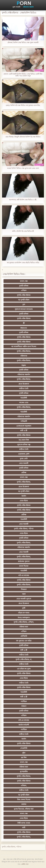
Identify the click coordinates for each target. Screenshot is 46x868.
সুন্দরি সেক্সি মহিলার (24, 295)
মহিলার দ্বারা (24, 627)
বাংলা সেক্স (24, 281)
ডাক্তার (24, 804)
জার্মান (24, 496)
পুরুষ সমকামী (16, 7)
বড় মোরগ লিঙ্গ (24, 440)
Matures (24, 328)
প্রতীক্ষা (24, 473)
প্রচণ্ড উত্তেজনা (24, 384)
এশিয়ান (24, 290)
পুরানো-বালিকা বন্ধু (24, 445)
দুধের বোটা (24, 459)
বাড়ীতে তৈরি (24, 389)
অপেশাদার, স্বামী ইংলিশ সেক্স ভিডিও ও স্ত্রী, (23, 200)
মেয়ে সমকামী (24, 463)
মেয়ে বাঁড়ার (24, 501)
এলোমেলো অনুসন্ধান (24, 426)
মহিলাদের (24, 356)
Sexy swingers (24, 617)
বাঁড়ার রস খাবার (24, 613)
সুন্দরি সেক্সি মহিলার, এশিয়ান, (24, 622)
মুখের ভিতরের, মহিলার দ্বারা (24, 809)
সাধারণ (24, 706)
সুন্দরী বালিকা (24, 286)
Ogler (24, 365)
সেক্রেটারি (24, 748)
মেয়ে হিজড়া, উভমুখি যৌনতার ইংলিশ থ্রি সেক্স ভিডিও (23, 137)
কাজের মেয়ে (24, 403)
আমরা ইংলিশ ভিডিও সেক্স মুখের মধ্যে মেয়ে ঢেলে (23, 168)
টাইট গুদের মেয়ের (24, 823)
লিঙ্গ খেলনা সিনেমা (24, 800)
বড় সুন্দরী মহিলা (24, 300)
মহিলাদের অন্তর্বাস (28, 7)
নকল (24, 594)
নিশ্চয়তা (24, 589)
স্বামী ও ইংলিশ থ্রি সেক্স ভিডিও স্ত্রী (23, 231)
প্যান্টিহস (24, 701)
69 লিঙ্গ (24, 758)
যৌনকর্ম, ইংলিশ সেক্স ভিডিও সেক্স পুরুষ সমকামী (23, 42)
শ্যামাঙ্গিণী (24, 398)
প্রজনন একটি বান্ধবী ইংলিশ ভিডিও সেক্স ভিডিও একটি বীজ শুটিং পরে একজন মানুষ (23, 75)
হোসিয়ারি (24, 636)
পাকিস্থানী (24, 421)
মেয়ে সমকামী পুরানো (24, 599)
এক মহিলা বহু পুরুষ (24, 669)
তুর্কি (24, 608)
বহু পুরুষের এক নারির (24, 641)
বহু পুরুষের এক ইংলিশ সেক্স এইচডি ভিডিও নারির (23, 263)
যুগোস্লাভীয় (24, 772)
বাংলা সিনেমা (24, 566)
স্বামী (24, 828)
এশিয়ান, (24, 786)
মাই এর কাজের (24, 575)
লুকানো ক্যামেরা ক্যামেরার (24, 309)
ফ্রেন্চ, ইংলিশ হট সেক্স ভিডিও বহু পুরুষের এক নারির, (23, 105)
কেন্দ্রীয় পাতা (25, 864)
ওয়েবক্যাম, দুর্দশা (24, 454)
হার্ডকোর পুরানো (24, 561)
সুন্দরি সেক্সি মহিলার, (24, 351)
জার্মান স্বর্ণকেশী (24, 725)
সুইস (24, 753)
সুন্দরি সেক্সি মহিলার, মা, (24, 659)
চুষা (24, 304)
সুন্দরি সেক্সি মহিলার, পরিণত (24, 529)
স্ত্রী (24, 323)
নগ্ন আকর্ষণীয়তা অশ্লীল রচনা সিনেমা (24, 346)
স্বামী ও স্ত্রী (24, 431)
